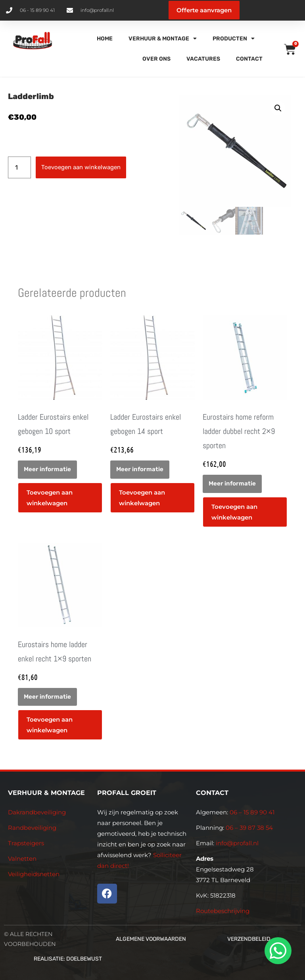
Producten (234, 38)
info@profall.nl (237, 843)
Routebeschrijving (223, 911)
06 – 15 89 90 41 (251, 812)
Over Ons (156, 59)
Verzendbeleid (249, 939)
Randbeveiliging (32, 828)
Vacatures (203, 59)
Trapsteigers (26, 843)
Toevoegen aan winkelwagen (81, 167)
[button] (278, 108)
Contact (249, 59)
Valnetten (22, 859)
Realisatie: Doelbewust (68, 959)
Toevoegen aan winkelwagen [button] (50, 498)
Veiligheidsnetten (34, 874)
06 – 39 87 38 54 (249, 828)
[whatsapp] (277, 951)
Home (105, 39)
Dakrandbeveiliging (37, 812)
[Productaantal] (19, 167)
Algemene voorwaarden (151, 939)
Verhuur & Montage (163, 38)
